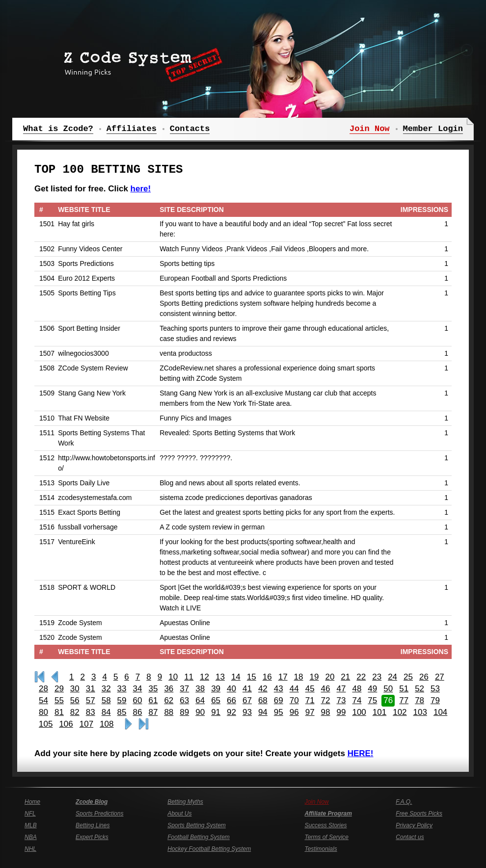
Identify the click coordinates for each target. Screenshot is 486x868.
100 (359, 712)
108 (107, 724)
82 (75, 712)
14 (236, 677)
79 (435, 700)
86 (138, 712)
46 (326, 689)
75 (372, 700)
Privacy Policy (414, 825)
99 (341, 712)
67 (247, 700)
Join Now (316, 802)
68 (263, 700)
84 (106, 712)
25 (408, 677)
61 (153, 700)
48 (357, 689)
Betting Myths (185, 802)
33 (122, 689)
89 (184, 712)
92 (231, 712)
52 (419, 689)
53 (435, 689)
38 (200, 689)
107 (86, 724)
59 (122, 700)
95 (279, 712)
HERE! (361, 753)
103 (420, 712)
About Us (179, 814)
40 (231, 689)
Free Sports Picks (419, 814)
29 (59, 689)
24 (392, 677)
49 (372, 689)
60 (138, 700)
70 (294, 700)
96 (294, 712)
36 (169, 689)
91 (216, 712)
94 (263, 712)
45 (310, 689)
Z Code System (140, 61)
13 (220, 677)
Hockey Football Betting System (209, 849)
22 (361, 677)
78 (419, 700)
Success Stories (325, 825)
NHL (30, 849)
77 (404, 700)
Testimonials (321, 849)
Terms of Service (326, 837)
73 (341, 700)
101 (379, 712)
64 (200, 700)
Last (144, 724)
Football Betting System (199, 837)
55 (59, 700)
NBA (31, 837)
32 (106, 689)
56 (75, 700)
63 (184, 700)
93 (247, 712)
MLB (31, 825)
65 (216, 700)
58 (106, 700)
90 (200, 712)
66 (231, 700)
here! (141, 189)
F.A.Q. (404, 802)
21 (345, 677)
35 (153, 689)
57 (91, 700)
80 (43, 712)
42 (263, 689)
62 (169, 700)
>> (128, 724)
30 (75, 689)
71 (310, 700)
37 (184, 689)
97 (310, 712)
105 (46, 724)
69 (279, 700)
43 (279, 689)
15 (252, 677)
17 (283, 677)
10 (173, 677)
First (40, 677)
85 (122, 712)
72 (326, 700)
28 (43, 689)
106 (66, 724)
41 (247, 689)
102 (400, 712)
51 (404, 689)
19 (314, 677)
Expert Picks (92, 837)
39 (216, 689)
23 (377, 677)
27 (440, 677)
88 (169, 712)
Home (32, 802)
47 (341, 689)
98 (326, 712)
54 (43, 700)
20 (330, 677)
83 (91, 712)
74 (357, 700)
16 (267, 677)
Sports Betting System (197, 825)
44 (294, 689)
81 (59, 712)
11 (189, 677)
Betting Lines (93, 825)
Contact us (410, 837)
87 (153, 712)
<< (55, 677)
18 (299, 677)
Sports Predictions (99, 814)
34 (138, 689)
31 (91, 689)
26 (424, 677)
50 (388, 689)
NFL (30, 814)
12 (204, 677)
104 (440, 712)
